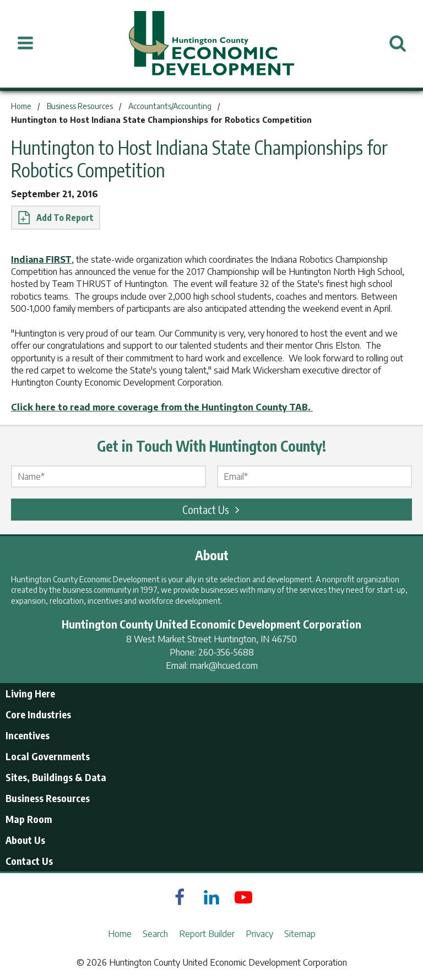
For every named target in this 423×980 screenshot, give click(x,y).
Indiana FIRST (41, 259)
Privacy (259, 934)
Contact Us (213, 509)
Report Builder (207, 934)
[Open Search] (398, 44)
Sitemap (300, 934)
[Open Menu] (25, 44)
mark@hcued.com (224, 665)
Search (155, 934)
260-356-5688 (226, 652)
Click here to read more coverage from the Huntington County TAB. (162, 407)
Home (120, 934)
